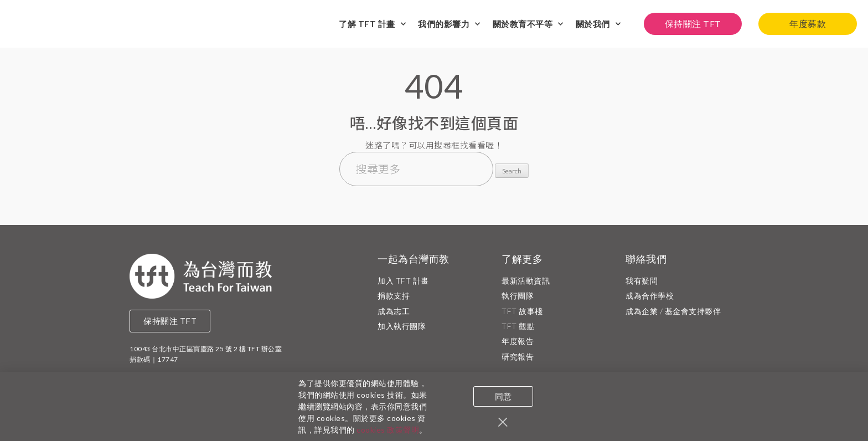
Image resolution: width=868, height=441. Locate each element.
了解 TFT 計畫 (372, 24)
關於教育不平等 (528, 24)
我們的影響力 (449, 24)
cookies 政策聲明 (388, 432)
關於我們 (598, 24)
